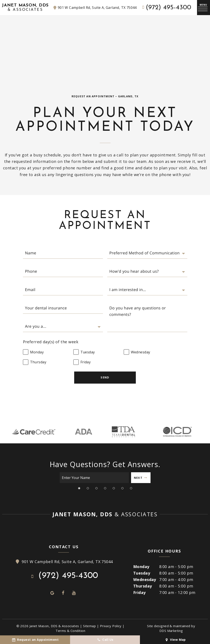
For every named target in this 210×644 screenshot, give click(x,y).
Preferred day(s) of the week (51, 342)
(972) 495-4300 (166, 8)
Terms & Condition (70, 631)
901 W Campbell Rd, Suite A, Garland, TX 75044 (95, 8)
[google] (52, 593)
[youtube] (74, 593)
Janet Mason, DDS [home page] (25, 8)
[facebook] (63, 593)
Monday (141, 567)
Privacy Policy (111, 626)
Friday (139, 592)
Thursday (143, 586)
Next (141, 478)
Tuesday (142, 573)
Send (105, 377)
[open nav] (204, 8)
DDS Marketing (171, 631)
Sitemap (89, 626)
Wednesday (145, 579)
